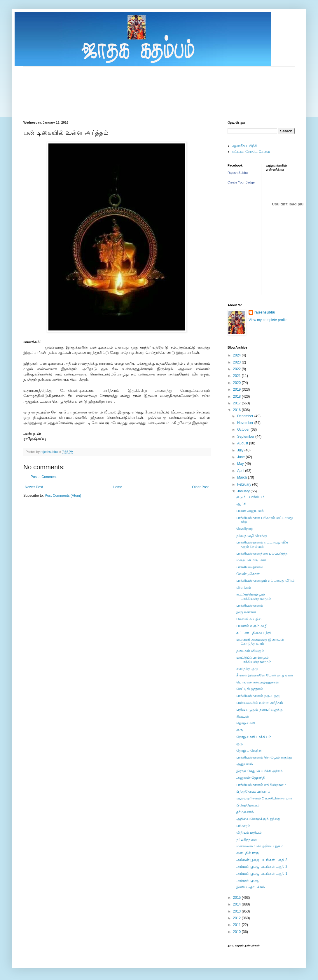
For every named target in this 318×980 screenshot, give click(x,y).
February (245, 484)
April (241, 471)
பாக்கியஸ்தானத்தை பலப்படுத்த (262, 553)
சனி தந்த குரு (247, 669)
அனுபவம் (245, 764)
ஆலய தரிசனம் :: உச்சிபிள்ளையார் (264, 798)
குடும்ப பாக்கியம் (250, 497)
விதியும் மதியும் (249, 832)
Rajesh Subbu (238, 173)
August (243, 443)
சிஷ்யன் (243, 716)
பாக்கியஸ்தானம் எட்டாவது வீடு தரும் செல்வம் (262, 544)
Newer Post (34, 487)
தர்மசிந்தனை (247, 839)
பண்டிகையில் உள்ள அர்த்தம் (260, 703)
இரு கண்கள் (246, 612)
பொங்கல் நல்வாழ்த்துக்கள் (258, 682)
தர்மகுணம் (245, 812)
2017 (237, 403)
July (241, 450)
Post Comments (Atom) (63, 496)
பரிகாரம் (243, 826)
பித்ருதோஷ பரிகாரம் (253, 792)
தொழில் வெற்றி (249, 751)
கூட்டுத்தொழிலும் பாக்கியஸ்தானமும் (254, 596)
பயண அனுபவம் (250, 511)
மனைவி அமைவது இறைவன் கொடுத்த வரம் (260, 642)
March (243, 477)
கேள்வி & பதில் (249, 619)
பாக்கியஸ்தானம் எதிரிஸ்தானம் (261, 785)
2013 (237, 911)
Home (118, 487)
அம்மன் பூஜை (248, 880)
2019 (237, 389)
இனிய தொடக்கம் (251, 887)
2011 (237, 925)
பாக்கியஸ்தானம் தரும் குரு (258, 696)
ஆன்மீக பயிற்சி (244, 146)
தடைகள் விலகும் (250, 651)
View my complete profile (268, 320)
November (246, 423)
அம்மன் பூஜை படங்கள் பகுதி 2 (262, 867)
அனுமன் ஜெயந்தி (251, 778)
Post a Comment (44, 477)
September (246, 437)
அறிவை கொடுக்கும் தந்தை (258, 819)
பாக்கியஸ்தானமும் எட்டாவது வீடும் (265, 581)
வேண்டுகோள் (248, 574)
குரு (240, 730)
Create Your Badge (241, 182)
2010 (237, 932)
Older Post (200, 487)
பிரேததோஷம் (248, 805)
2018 (237, 396)
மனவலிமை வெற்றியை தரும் (260, 846)
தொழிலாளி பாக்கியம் (254, 737)
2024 (237, 355)
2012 (237, 918)
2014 (237, 904)
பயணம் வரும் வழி (252, 626)
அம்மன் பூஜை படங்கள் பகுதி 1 (262, 874)
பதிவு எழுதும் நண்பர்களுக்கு (260, 709)
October (244, 430)
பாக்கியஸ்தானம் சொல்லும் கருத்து (264, 757)
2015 (237, 898)
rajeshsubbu (50, 452)
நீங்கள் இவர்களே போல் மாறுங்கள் (265, 675)
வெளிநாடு (245, 529)
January (244, 491)
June (241, 457)
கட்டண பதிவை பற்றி (254, 633)
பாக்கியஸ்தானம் (250, 567)
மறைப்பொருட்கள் (251, 560)
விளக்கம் (244, 588)
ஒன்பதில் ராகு (248, 853)
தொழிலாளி (246, 723)
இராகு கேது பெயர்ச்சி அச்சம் (260, 771)
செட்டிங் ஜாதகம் (250, 689)
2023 (237, 362)
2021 (237, 376)
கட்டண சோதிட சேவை (251, 152)
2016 (237, 410)
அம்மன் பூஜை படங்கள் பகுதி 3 (262, 860)
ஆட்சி (241, 504)
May (241, 464)
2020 (237, 383)
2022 (237, 369)
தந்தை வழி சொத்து (252, 536)
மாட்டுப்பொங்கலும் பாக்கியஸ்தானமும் (254, 659)
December (246, 416)
